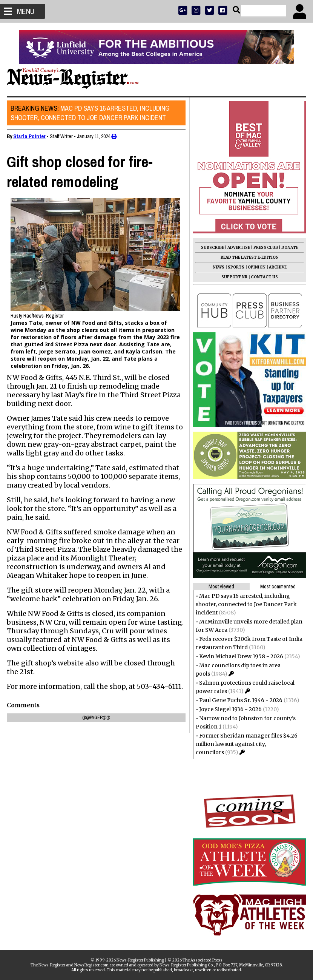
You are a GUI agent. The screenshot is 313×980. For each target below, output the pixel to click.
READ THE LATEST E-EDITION (249, 257)
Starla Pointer (30, 136)
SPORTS (235, 267)
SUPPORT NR (234, 277)
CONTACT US (264, 277)
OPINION (256, 267)
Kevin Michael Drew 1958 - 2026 (240, 656)
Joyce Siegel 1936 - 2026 (230, 709)
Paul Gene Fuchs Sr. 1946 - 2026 (240, 700)
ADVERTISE (238, 248)
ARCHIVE (277, 267)
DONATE (289, 248)
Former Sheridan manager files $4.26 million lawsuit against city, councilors (246, 744)
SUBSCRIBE (212, 248)
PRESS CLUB (265, 248)
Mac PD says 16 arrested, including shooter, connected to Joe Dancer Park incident (91, 113)
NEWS (218, 267)
